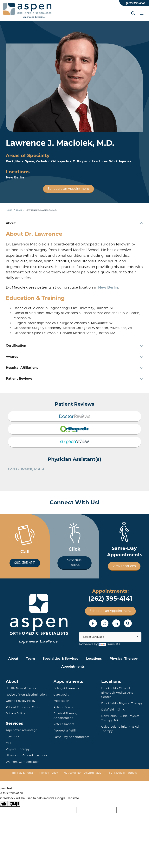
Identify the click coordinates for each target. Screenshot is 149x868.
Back (10, 161)
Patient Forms (63, 707)
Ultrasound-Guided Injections (26, 755)
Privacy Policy (15, 713)
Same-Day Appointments (71, 732)
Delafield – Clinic (113, 705)
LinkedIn (116, 623)
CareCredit (61, 694)
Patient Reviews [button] (19, 379)
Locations (94, 659)
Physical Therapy (124, 659)
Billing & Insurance (66, 688)
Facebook (93, 623)
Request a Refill (64, 726)
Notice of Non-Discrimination (26, 694)
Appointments (73, 667)
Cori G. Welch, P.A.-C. (27, 469)
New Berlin (15, 177)
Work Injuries (120, 161)
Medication (61, 701)
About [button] (11, 223)
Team (19, 210)
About (13, 659)
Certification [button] (16, 346)
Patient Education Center (23, 707)
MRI (8, 743)
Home (9, 210)
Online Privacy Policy (20, 701)
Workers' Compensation (22, 761)
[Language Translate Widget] (110, 637)
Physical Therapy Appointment (74, 713)
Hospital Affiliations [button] (22, 368)
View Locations (124, 566)
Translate (110, 644)
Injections (12, 736)
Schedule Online (74, 563)
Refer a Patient (64, 720)
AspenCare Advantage (21, 730)
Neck (19, 161)
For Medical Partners (122, 772)
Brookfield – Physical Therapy (121, 699)
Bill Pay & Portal (24, 772)
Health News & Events (21, 688)
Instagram (105, 623)
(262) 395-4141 (136, 3)
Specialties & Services (61, 659)
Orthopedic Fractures (90, 161)
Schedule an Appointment (68, 189)
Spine (30, 161)
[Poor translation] (14, 803)
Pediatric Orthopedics (53, 161)
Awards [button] (12, 357)
